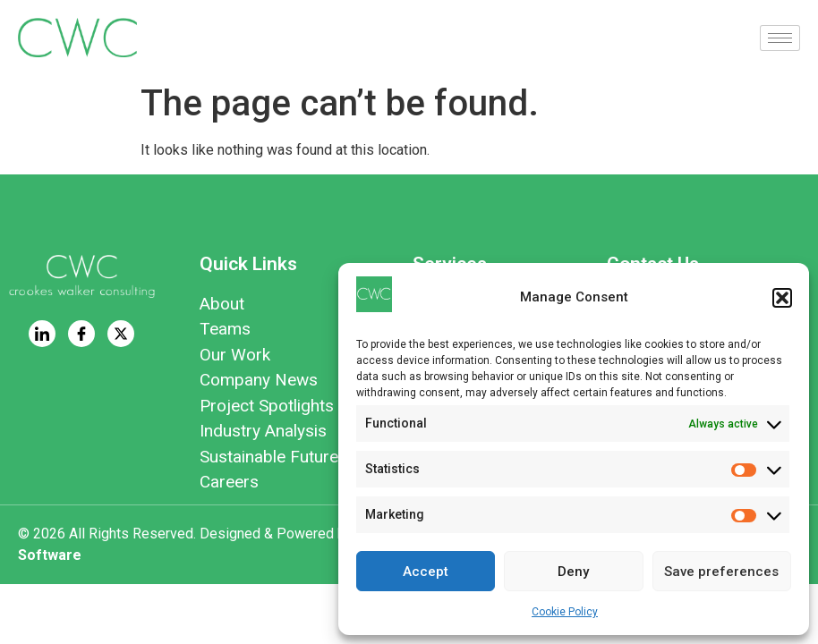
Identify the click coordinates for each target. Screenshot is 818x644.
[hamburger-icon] (780, 38)
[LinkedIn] (42, 334)
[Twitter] (121, 334)
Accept (426, 572)
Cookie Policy (565, 612)
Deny (573, 572)
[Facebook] (81, 334)
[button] (782, 298)
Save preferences (721, 572)
